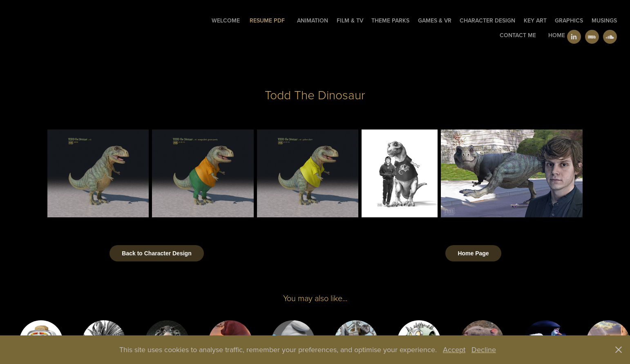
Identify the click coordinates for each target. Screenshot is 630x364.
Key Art (535, 20)
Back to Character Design (156, 253)
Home (557, 35)
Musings (604, 20)
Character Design (487, 20)
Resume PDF (267, 20)
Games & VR (435, 20)
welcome (226, 20)
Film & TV (350, 20)
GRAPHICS (569, 20)
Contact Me (518, 35)
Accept (454, 349)
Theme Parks (390, 20)
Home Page (473, 253)
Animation (313, 20)
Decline (484, 349)
